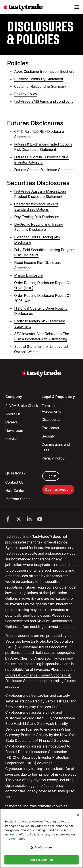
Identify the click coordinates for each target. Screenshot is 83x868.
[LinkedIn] (29, 519)
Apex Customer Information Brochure (44, 71)
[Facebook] (8, 519)
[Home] (41, 373)
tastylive (12, 439)
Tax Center (50, 428)
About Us (13, 414)
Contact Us (14, 482)
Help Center (15, 491)
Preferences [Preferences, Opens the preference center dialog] (44, 847)
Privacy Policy (26, 94)
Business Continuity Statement (39, 79)
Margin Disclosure (28, 275)
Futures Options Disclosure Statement (44, 170)
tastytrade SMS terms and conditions (44, 101)
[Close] (78, 815)
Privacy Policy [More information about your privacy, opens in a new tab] (15, 839)
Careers (12, 422)
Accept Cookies (42, 860)
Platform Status (18, 499)
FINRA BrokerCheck (22, 406)
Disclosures (51, 419)
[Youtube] (40, 519)
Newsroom (14, 430)
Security (48, 436)
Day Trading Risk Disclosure (37, 217)
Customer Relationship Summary (40, 86)
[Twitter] (19, 519)
